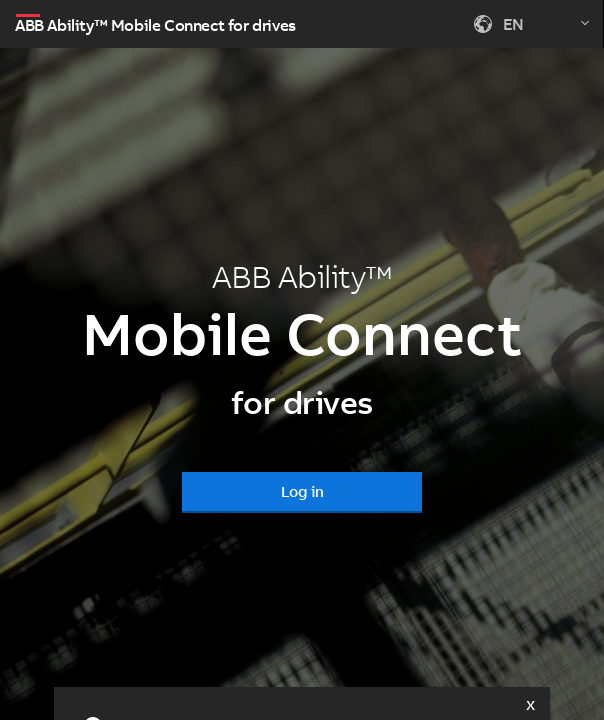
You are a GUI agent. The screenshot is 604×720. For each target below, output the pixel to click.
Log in (302, 491)
